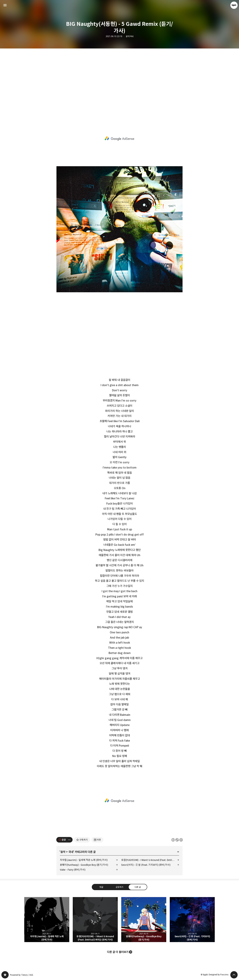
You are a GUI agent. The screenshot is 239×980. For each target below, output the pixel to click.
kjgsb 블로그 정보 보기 (234, 5)
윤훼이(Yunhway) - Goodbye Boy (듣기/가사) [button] (144, 920)
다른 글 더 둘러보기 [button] (118, 952)
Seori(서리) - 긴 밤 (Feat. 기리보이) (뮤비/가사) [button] (192, 920)
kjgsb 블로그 (5, 975)
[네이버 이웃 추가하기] (97, 840)
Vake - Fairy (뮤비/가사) (73, 870)
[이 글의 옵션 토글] (70, 840)
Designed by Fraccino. (219, 975)
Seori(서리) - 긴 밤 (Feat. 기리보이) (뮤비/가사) (146, 865)
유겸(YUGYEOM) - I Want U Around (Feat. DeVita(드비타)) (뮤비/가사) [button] (95, 920)
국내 (71, 852)
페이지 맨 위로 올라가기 (234, 975)
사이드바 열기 (5, 5)
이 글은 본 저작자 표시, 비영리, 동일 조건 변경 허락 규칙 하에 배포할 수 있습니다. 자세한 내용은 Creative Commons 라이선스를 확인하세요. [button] (177, 840)
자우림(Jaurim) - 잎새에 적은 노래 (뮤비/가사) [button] (47, 920)
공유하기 (119, 887)
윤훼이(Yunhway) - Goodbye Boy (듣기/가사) (84, 865)
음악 (63, 852)
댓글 (101, 887)
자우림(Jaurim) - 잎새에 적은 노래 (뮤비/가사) (84, 860)
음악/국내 (130, 36)
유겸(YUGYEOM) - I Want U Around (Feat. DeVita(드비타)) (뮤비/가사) (150, 860)
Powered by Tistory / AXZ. (22, 975)
